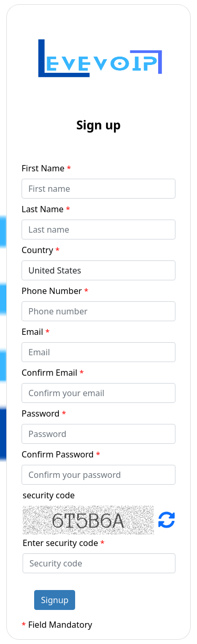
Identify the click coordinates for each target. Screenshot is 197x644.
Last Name (46, 209)
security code (49, 495)
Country (41, 250)
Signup (55, 600)
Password (44, 413)
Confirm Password (61, 454)
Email (36, 332)
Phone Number (55, 291)
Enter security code (64, 543)
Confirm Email (53, 373)
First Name (46, 168)
